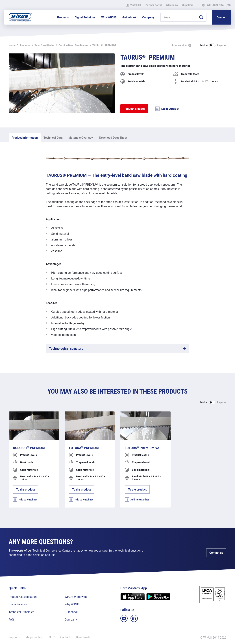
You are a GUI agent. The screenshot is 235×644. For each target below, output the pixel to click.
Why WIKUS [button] (109, 17)
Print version (179, 45)
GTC (52, 637)
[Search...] (183, 17)
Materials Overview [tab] (81, 138)
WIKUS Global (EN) (219, 5)
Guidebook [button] (129, 17)
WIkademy (172, 5)
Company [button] (148, 17)
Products (25, 45)
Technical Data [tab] (53, 138)
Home (12, 45)
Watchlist (134, 5)
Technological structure (66, 348)
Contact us (216, 553)
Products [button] (63, 17)
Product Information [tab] (25, 138)
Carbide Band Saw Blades (73, 45)
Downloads (83, 637)
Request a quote (134, 109)
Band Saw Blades (44, 45)
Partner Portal (154, 5)
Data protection (33, 637)
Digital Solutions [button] (85, 17)
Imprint (13, 637)
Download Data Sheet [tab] (113, 138)
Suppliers (188, 5)
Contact (222, 17)
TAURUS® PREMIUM (104, 45)
